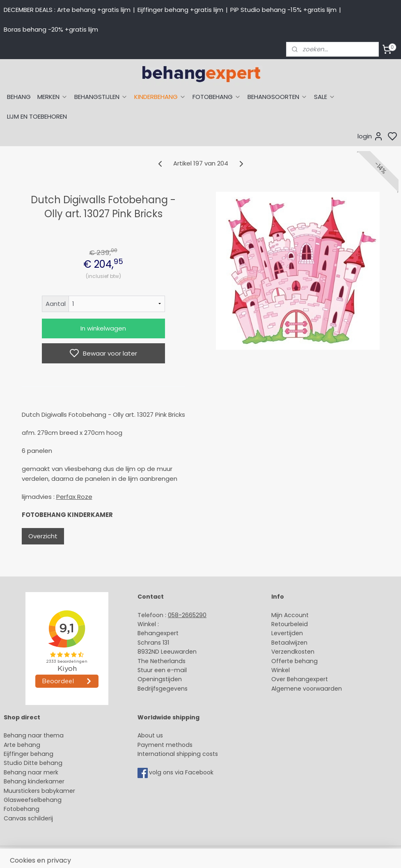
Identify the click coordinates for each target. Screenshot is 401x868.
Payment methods (165, 745)
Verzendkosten (293, 652)
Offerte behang (294, 661)
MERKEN (53, 97)
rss (278, 853)
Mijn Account (290, 615)
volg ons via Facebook (182, 772)
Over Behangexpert (300, 679)
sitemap (261, 853)
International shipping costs (178, 754)
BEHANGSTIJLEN (101, 97)
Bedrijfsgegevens (163, 689)
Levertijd (283, 633)
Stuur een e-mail (163, 670)
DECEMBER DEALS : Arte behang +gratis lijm (67, 10)
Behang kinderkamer (34, 781)
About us (150, 735)
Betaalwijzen (289, 643)
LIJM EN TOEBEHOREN (37, 116)
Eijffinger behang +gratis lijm (180, 10)
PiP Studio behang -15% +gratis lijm (283, 10)
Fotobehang (22, 809)
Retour (281, 624)
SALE (325, 97)
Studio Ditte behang (33, 763)
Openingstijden (160, 679)
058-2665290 (187, 615)
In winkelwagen (103, 328)
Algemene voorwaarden (307, 689)
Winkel (281, 670)
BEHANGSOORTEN (277, 97)
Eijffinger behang (29, 754)
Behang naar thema (34, 735)
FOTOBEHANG (217, 97)
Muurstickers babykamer (39, 791)
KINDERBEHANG (160, 97)
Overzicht (43, 536)
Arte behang (22, 745)
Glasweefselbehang (33, 800)
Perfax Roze (74, 497)
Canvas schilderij (28, 818)
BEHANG (19, 97)
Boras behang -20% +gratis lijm (51, 29)
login (370, 136)
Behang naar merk (31, 772)
